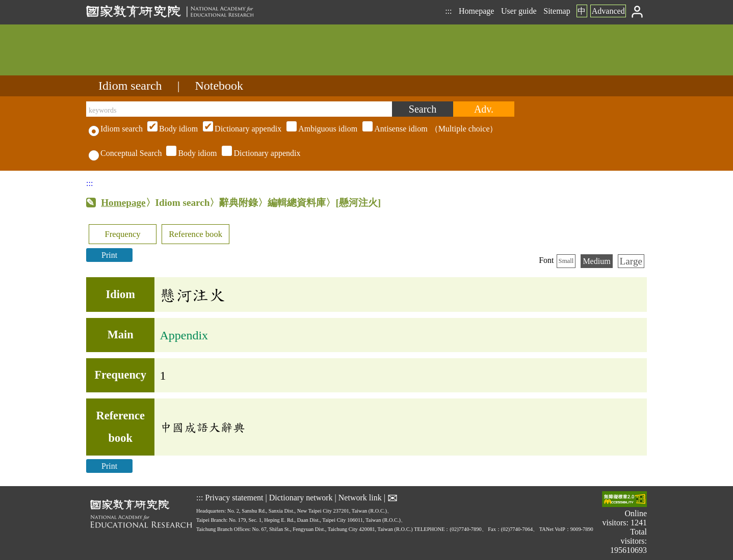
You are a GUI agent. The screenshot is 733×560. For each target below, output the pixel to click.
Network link (360, 498)
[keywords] (239, 109)
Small (566, 261)
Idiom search (130, 86)
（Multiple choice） (321, 129)
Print (109, 255)
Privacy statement (234, 498)
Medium (596, 261)
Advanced (608, 11)
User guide (519, 11)
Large (631, 261)
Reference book (195, 234)
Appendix (184, 335)
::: (448, 11)
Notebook (219, 86)
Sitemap (557, 11)
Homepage (476, 11)
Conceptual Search (125, 153)
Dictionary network (301, 498)
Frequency (122, 234)
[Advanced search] (484, 109)
